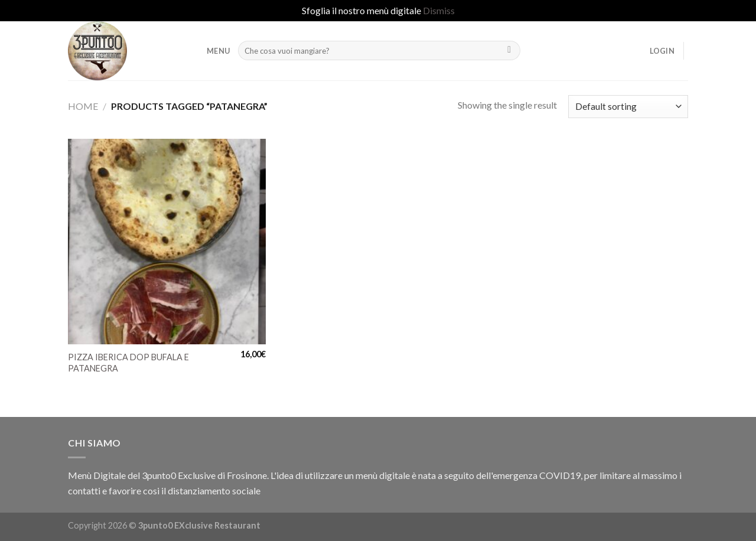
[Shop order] (628, 107)
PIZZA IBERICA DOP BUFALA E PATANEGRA (128, 363)
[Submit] (509, 51)
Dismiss (439, 10)
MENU (218, 51)
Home (83, 106)
